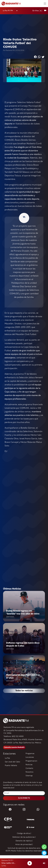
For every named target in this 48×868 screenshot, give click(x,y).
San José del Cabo (12, 762)
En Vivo (37, 11)
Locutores (30, 757)
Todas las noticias (24, 691)
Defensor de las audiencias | (24, 837)
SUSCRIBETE (24, 798)
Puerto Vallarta (11, 766)
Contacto (29, 768)
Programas (30, 754)
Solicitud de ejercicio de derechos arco (24, 848)
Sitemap (29, 776)
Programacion (31, 761)
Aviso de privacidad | (24, 845)
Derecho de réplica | (24, 841)
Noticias (29, 765)
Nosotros (29, 772)
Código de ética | (24, 833)
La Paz (7, 758)
